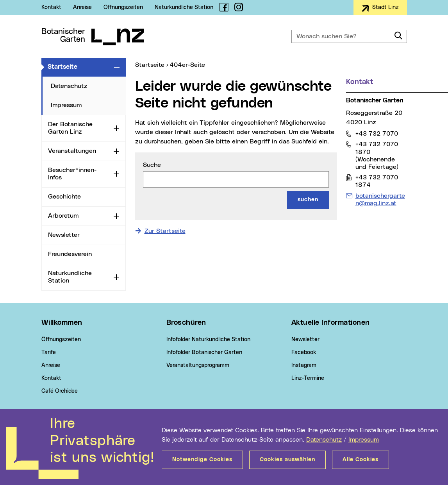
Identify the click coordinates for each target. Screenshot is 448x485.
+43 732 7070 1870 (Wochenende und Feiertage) (377, 155)
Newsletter (64, 235)
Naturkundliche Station (184, 7)
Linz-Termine (308, 378)
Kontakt (51, 7)
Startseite (79, 66)
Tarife (49, 353)
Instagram (304, 365)
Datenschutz (324, 440)
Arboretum (63, 216)
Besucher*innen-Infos (72, 174)
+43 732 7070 (377, 133)
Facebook (304, 353)
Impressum (364, 440)
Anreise (82, 7)
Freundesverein (70, 254)
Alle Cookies (361, 460)
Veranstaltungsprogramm (198, 365)
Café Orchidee (60, 391)
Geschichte (64, 197)
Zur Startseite (165, 231)
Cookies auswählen (287, 460)
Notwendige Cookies (202, 460)
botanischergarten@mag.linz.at (380, 199)
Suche (152, 165)
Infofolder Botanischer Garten (204, 353)
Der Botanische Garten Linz (70, 128)
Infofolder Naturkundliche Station (208, 340)
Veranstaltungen (72, 151)
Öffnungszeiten (123, 7)
